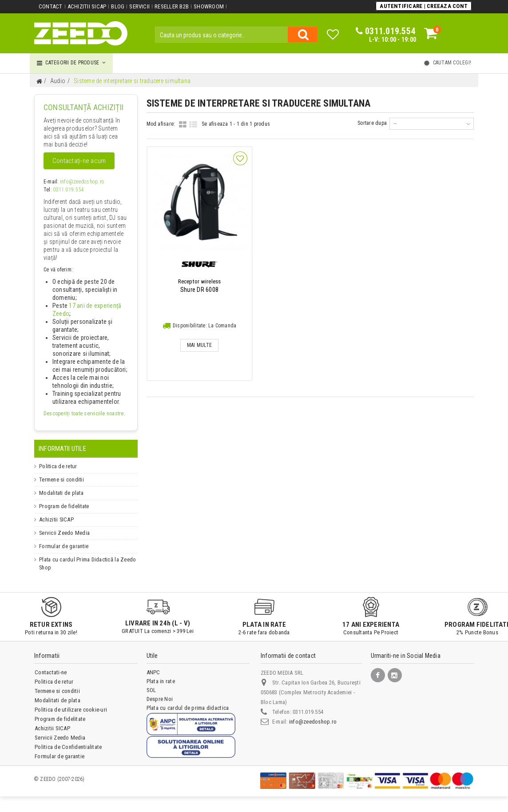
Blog (118, 6)
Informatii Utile (62, 449)
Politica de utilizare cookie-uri (71, 710)
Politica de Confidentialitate (68, 747)
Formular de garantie (63, 546)
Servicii (139, 6)
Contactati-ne (51, 672)
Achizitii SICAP (87, 6)
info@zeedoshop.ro (82, 182)
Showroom (209, 6)
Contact (51, 6)
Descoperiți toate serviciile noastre (84, 414)
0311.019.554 (68, 190)
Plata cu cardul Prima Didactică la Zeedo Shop (86, 564)
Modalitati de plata (61, 493)
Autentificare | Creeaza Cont (424, 6)
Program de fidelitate (63, 506)
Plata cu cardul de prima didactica (188, 708)
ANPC (153, 672)
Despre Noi (160, 699)
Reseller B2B (172, 6)
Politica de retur (57, 466)
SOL (151, 690)
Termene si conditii (61, 480)
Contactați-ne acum (79, 161)
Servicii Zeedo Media (63, 533)
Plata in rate (161, 681)
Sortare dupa (372, 123)
